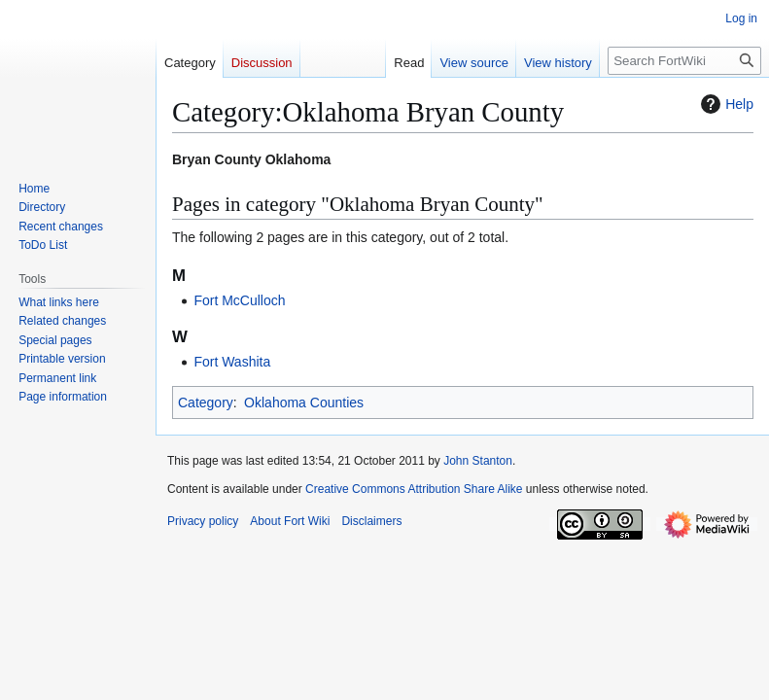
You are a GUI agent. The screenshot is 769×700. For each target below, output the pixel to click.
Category (206, 402)
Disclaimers (371, 521)
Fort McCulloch (239, 300)
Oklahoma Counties (304, 402)
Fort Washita (232, 362)
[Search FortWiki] (684, 61)
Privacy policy (203, 521)
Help (725, 104)
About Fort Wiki (290, 521)
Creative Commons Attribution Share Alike (414, 489)
